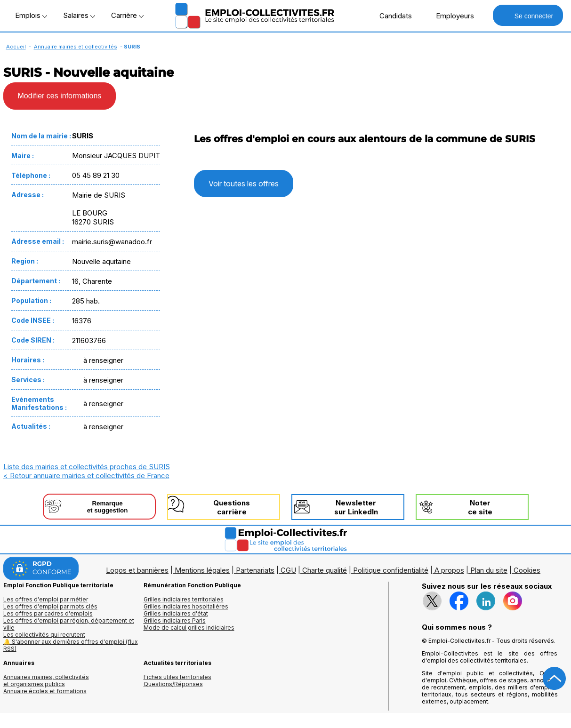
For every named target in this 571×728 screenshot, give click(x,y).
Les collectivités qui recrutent (44, 635)
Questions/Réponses (173, 684)
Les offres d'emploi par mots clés (50, 606)
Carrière (127, 15)
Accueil (16, 47)
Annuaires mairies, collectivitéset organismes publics (46, 680)
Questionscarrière (232, 507)
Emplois (31, 15)
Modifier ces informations (60, 96)
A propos (449, 570)
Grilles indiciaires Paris (175, 620)
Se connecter (528, 15)
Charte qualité (325, 570)
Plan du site (489, 570)
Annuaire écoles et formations (45, 691)
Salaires (79, 15)
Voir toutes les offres (244, 184)
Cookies (527, 570)
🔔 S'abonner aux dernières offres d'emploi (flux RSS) (71, 645)
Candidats (391, 16)
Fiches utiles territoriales (177, 677)
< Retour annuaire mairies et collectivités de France (86, 476)
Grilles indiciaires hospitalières (186, 606)
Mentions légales (202, 570)
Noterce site (480, 507)
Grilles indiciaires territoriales (184, 599)
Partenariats (255, 570)
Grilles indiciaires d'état (176, 613)
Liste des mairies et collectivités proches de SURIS (87, 467)
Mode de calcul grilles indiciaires (189, 628)
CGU (288, 570)
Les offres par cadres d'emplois (48, 613)
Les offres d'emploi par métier (46, 599)
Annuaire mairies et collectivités (76, 47)
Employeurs (450, 16)
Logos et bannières (137, 570)
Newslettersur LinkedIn (356, 507)
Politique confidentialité (391, 570)
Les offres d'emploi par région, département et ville (69, 624)
